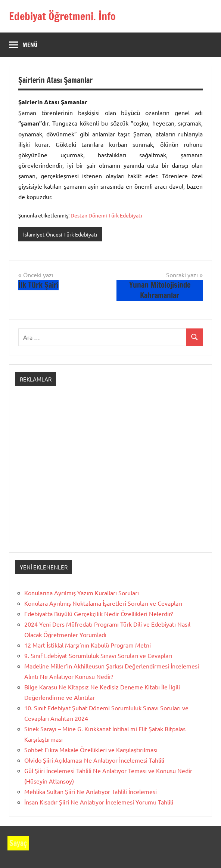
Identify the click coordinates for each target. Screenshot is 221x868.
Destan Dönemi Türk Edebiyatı (106, 215)
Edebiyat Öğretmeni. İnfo (62, 16)
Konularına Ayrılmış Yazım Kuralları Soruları (82, 593)
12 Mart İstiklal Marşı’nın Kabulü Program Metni (88, 645)
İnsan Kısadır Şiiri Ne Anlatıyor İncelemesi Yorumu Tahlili (99, 802)
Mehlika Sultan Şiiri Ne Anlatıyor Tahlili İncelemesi (91, 791)
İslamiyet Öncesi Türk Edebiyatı (60, 234)
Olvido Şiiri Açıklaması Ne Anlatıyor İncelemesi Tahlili (94, 760)
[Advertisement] (110, 471)
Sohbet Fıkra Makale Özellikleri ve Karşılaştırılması (91, 750)
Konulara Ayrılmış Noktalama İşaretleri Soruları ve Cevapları (103, 603)
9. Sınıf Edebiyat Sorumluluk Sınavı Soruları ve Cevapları (98, 655)
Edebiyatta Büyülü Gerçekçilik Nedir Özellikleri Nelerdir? (99, 614)
